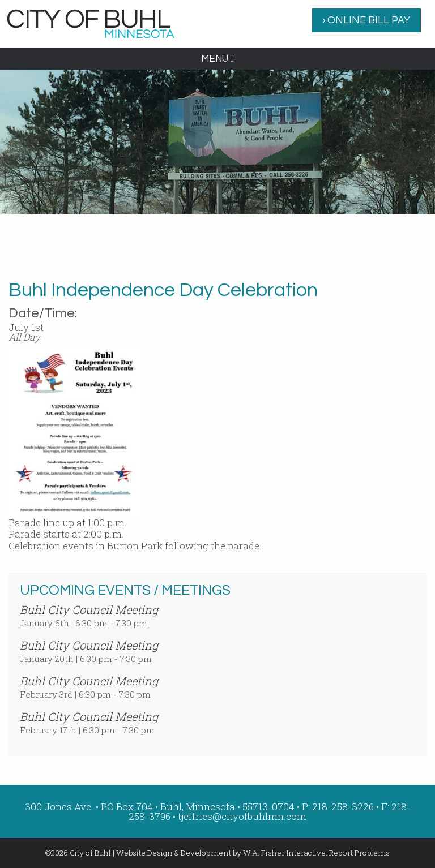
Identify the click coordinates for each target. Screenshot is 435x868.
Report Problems (359, 853)
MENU (217, 59)
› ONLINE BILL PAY (366, 20)
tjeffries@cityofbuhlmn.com (242, 816)
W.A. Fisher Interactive (284, 853)
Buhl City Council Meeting (89, 609)
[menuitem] (366, 20)
